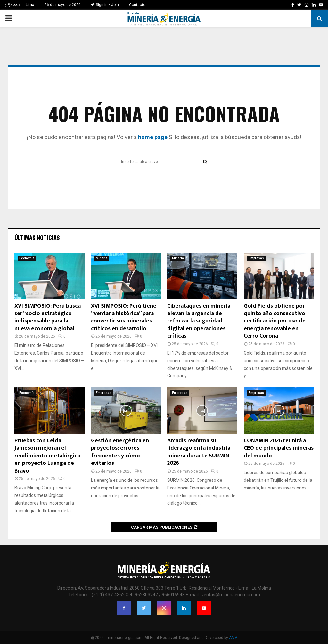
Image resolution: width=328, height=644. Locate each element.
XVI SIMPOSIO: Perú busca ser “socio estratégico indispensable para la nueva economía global (48, 317)
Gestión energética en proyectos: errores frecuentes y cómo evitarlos (120, 452)
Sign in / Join (105, 5)
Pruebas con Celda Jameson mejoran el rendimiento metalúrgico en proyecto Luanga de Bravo (48, 456)
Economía (27, 258)
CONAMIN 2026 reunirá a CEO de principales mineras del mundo (279, 448)
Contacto (137, 5)
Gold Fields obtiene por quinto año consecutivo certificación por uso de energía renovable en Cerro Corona (275, 321)
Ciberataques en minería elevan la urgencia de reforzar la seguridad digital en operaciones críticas (199, 321)
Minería (102, 258)
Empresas (256, 258)
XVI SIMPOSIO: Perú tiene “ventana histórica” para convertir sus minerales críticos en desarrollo (124, 317)
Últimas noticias (37, 238)
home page (153, 137)
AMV (233, 638)
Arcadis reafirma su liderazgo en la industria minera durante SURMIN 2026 (199, 452)
